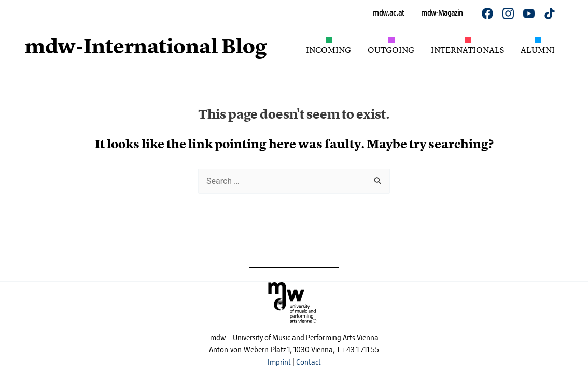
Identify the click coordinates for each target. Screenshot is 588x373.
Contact (309, 362)
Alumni (538, 50)
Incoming (328, 50)
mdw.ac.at (388, 13)
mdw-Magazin (442, 13)
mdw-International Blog (146, 47)
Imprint (279, 362)
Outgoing (391, 50)
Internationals (467, 50)
